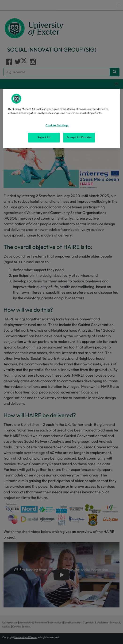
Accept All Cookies (79, 137)
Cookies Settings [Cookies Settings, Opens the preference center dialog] (57, 125)
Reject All (44, 137)
